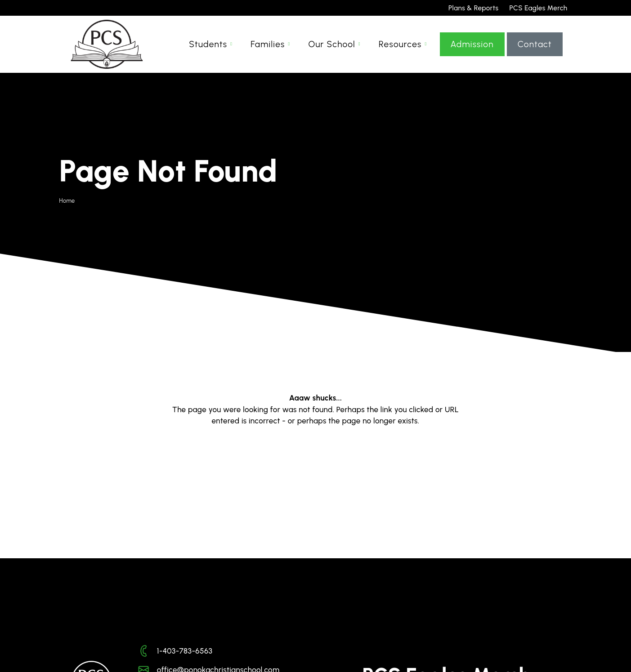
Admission (472, 49)
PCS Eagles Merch (539, 8)
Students (208, 49)
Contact (535, 49)
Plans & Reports (473, 8)
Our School (332, 49)
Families (268, 49)
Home (67, 201)
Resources (400, 49)
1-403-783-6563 (185, 651)
